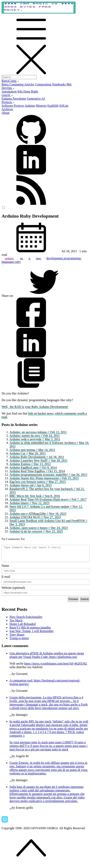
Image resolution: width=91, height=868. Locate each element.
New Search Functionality (26, 620)
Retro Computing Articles (18, 84)
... (49, 709)
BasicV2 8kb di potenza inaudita (30, 630)
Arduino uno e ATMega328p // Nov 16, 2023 (38, 514)
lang (39, 258)
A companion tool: (22, 683)
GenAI (7, 95)
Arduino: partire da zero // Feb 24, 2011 (35, 436)
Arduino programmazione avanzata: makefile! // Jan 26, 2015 (48, 475)
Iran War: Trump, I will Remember (31, 634)
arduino (10, 258)
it (30, 258)
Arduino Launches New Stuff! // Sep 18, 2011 (38, 460)
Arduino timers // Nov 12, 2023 (29, 503)
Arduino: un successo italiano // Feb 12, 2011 (38, 432)
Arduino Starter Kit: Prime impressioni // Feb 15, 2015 (44, 478)
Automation (9, 91)
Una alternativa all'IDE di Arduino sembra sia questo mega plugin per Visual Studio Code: (47, 658)
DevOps (8, 88)
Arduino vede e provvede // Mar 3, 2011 (35, 439)
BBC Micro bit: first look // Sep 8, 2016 (35, 496)
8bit (69, 84)
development (55, 258)
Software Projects (13, 106)
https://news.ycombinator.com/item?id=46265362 (56, 666)
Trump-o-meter (19, 641)
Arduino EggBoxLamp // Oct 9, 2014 (33, 468)
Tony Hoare (17, 638)
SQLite (64, 106)
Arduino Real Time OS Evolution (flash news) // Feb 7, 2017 (48, 499)
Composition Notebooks (50, 84)
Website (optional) (13, 591)
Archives (7, 109)
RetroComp (10, 81)
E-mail (6, 580)
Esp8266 (53, 106)
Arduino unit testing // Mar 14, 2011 (32, 450)
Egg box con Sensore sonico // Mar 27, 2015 (38, 482)
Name (5, 569)
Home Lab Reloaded (23, 627)
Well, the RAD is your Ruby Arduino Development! (35, 407)
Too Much (16, 623)
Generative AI (36, 99)
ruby (18, 262)
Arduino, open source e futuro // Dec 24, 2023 (39, 528)
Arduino (30, 106)
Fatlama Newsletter (14, 99)
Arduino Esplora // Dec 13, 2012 (30, 464)
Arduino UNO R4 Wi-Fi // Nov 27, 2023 (35, 517)
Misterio (41, 106)
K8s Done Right (28, 91)
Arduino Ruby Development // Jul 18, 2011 (37, 457)
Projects (8, 102)
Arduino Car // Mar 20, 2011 (28, 453)
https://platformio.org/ (63, 660)
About (6, 113)
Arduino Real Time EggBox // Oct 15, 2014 (37, 471)
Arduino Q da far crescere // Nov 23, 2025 (36, 531)
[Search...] (19, 77)
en (22, 258)
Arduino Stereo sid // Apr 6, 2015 (31, 485)
